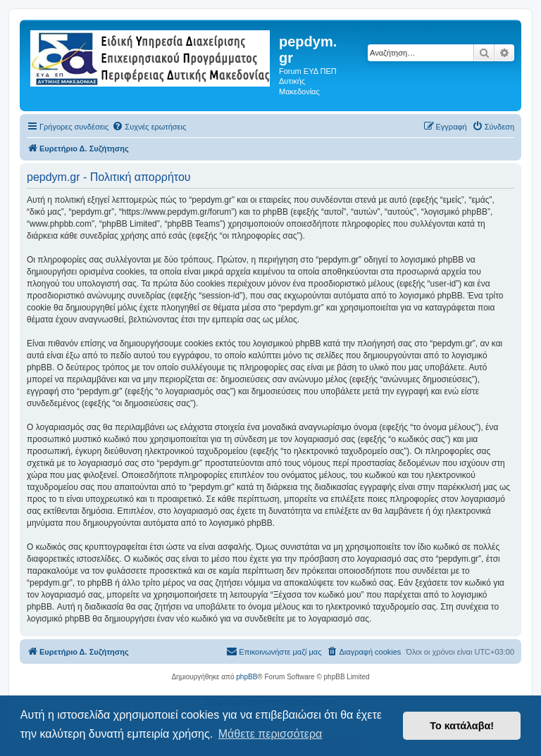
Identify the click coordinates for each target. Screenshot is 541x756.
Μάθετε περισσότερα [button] (270, 734)
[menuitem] (149, 127)
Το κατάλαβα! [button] (462, 726)
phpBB (247, 677)
